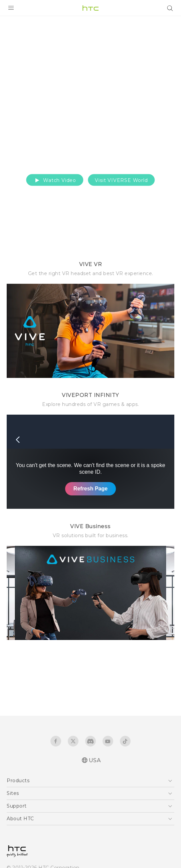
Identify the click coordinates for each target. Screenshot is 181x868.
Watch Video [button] (55, 180)
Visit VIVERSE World (121, 180)
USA (95, 760)
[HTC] (90, 8)
